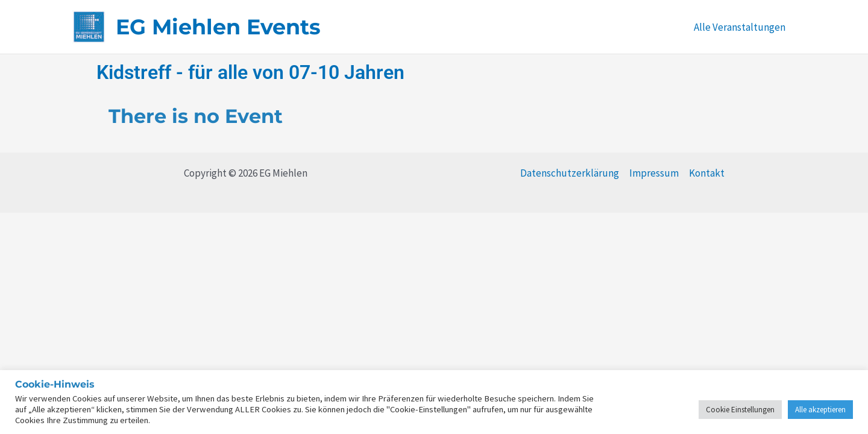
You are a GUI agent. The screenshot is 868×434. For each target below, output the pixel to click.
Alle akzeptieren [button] (820, 410)
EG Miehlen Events (218, 27)
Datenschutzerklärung (570, 173)
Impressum (654, 173)
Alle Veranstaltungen (740, 27)
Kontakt (707, 173)
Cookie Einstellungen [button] (740, 410)
